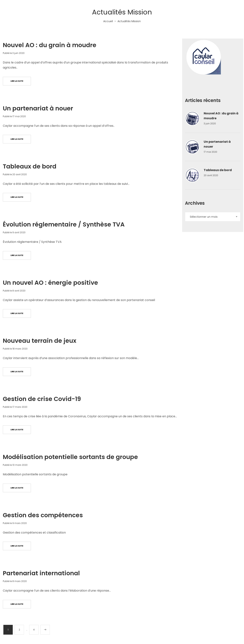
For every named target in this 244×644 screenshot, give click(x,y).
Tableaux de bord (30, 166)
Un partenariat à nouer (38, 108)
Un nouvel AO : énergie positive (50, 283)
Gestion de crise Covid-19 (42, 399)
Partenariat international (41, 573)
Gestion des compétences (43, 515)
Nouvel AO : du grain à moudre (50, 45)
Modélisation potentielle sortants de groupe (70, 457)
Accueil (108, 21)
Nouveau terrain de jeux (40, 341)
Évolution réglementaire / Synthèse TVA (64, 224)
